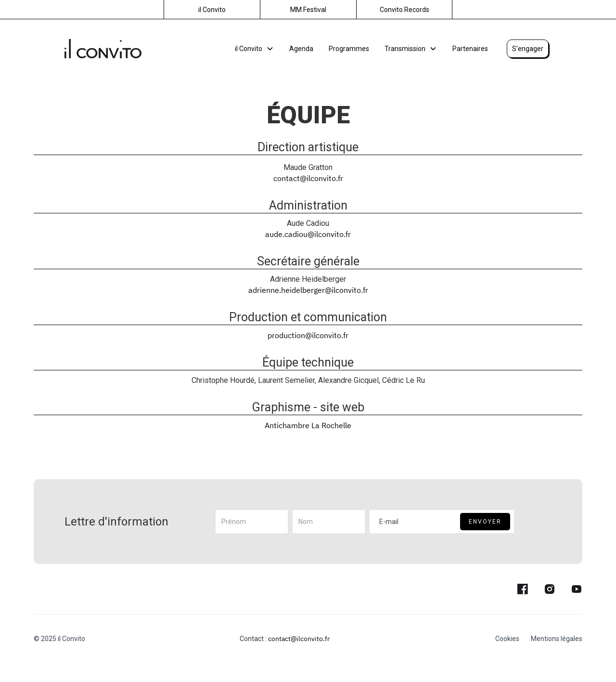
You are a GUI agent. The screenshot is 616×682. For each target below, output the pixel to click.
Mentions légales (557, 639)
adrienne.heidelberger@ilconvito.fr (308, 290)
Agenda (301, 49)
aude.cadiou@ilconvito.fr (308, 234)
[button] (254, 49)
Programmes (349, 49)
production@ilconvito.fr (308, 335)
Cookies (507, 639)
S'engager (528, 49)
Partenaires (470, 49)
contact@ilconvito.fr (308, 178)
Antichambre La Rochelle (308, 425)
